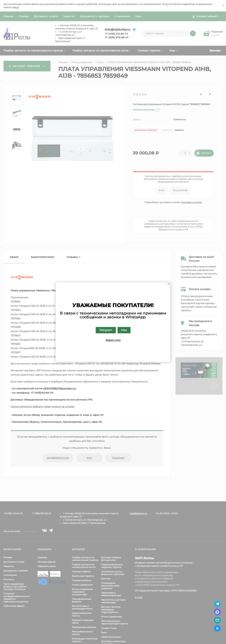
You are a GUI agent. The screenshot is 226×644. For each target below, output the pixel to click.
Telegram (106, 330)
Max (124, 330)
